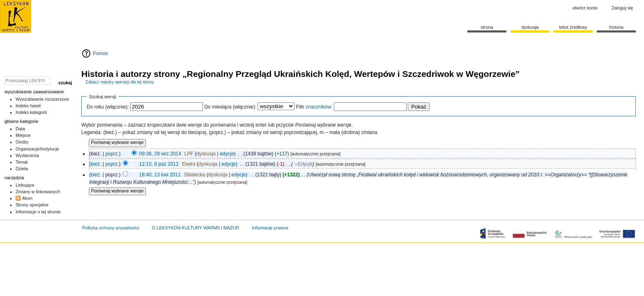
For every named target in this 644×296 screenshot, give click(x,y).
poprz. (112, 154)
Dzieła (22, 169)
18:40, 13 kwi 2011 (160, 175)
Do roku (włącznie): (108, 107)
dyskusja (206, 154)
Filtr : (314, 107)
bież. (96, 164)
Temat (22, 162)
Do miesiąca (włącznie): (230, 107)
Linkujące (25, 185)
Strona (487, 27)
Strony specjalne (32, 205)
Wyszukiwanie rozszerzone (43, 99)
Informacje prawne (270, 228)
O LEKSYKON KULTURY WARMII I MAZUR (195, 228)
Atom (27, 198)
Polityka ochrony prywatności (111, 228)
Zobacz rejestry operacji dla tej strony (120, 82)
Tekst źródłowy (573, 27)
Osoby (22, 142)
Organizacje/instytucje (37, 149)
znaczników (318, 107)
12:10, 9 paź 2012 (159, 164)
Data (20, 129)
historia (616, 27)
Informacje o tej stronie (38, 212)
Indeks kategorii (31, 112)
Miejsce (23, 135)
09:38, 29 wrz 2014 (160, 154)
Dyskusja (530, 27)
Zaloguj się (622, 8)
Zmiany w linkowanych (38, 192)
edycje (227, 154)
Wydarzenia (27, 155)
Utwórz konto (585, 8)
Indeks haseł (28, 106)
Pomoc (100, 53)
